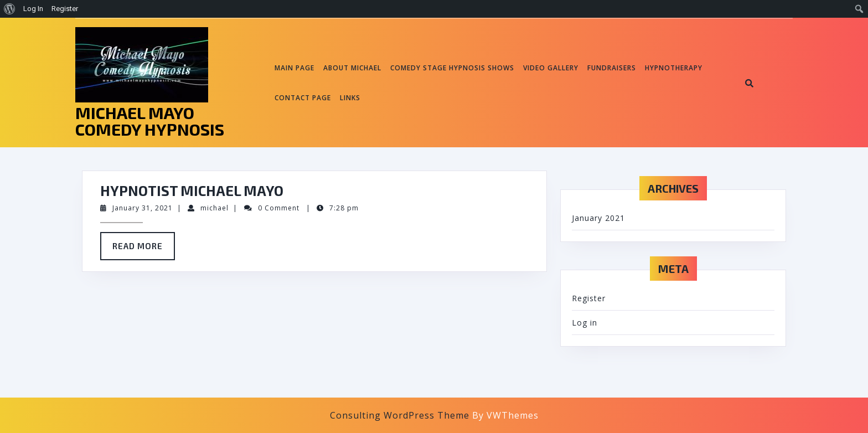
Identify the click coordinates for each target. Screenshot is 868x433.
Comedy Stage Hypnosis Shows (452, 68)
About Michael (352, 68)
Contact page (303, 98)
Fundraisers (612, 68)
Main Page (294, 68)
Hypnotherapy (674, 68)
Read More (144, 250)
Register (589, 298)
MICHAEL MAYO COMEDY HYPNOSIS (150, 121)
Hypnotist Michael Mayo (192, 190)
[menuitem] (10, 9)
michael (215, 208)
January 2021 (598, 218)
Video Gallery (551, 68)
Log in (585, 323)
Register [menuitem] (65, 9)
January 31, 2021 (143, 208)
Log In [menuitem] (33, 9)
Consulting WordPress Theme (400, 415)
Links (350, 98)
